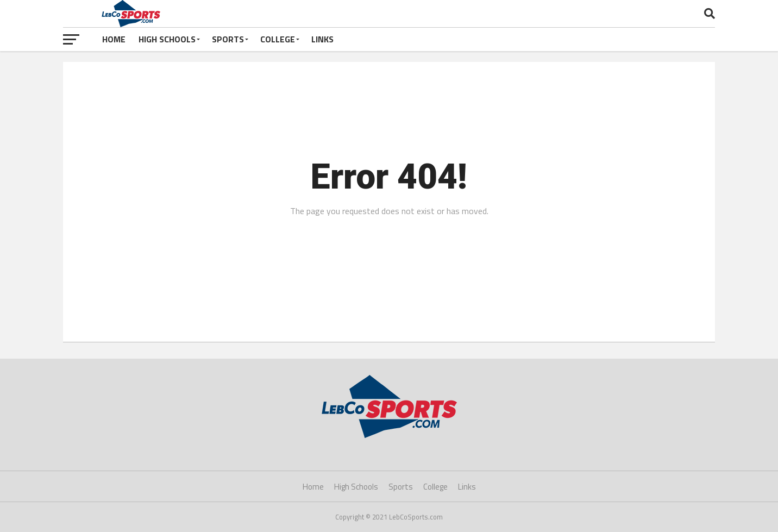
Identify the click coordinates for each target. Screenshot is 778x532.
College (278, 39)
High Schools (167, 39)
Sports (228, 39)
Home (114, 39)
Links (322, 39)
